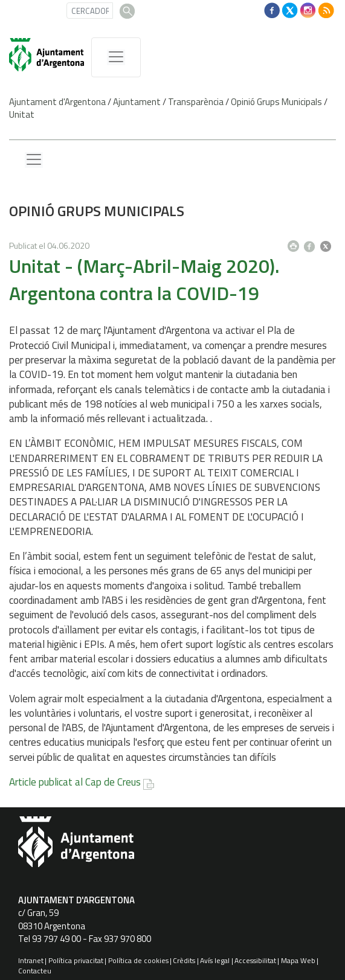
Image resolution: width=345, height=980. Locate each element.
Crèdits (184, 960)
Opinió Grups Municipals (276, 102)
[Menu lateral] (34, 160)
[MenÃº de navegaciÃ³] (116, 57)
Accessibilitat (255, 960)
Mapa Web (298, 960)
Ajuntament (137, 102)
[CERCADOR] (90, 11)
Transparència (196, 102)
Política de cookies (138, 960)
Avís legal (215, 960)
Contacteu (35, 971)
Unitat (22, 114)
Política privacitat (76, 960)
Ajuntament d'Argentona (57, 102)
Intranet (31, 960)
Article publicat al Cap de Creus (75, 782)
